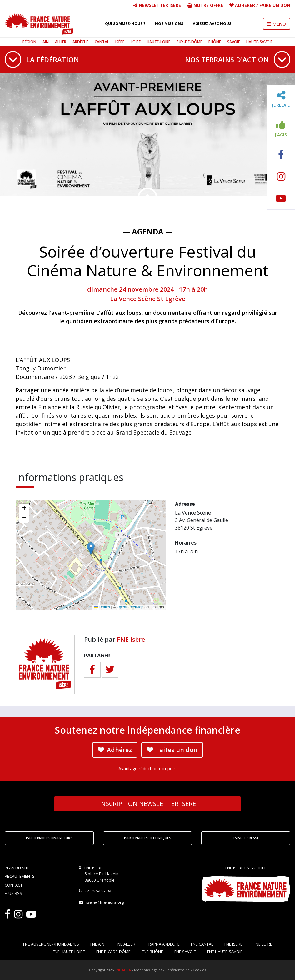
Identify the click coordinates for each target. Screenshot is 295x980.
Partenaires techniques (148, 838)
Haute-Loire (159, 42)
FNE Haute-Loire (69, 952)
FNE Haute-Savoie (225, 952)
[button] (91, 548)
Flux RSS (13, 893)
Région (29, 42)
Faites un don (172, 750)
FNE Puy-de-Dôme (113, 952)
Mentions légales (148, 970)
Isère (120, 42)
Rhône (215, 42)
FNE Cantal (202, 944)
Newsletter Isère (157, 5)
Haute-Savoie (259, 42)
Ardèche (80, 42)
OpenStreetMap (130, 607)
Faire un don (275, 5)
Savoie (234, 42)
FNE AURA (123, 970)
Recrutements (20, 876)
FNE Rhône (152, 952)
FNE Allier (125, 944)
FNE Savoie (185, 952)
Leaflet (102, 607)
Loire (136, 42)
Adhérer (245, 5)
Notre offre (205, 5)
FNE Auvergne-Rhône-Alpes (51, 944)
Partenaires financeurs (49, 838)
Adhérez (115, 750)
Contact (14, 885)
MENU (277, 24)
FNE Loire (263, 944)
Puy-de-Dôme (189, 42)
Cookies (199, 970)
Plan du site (17, 868)
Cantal (102, 42)
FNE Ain (97, 944)
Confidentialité (177, 970)
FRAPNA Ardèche (163, 944)
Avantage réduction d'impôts (147, 769)
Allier (61, 42)
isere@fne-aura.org (105, 902)
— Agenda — (148, 231)
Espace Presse (246, 838)
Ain (46, 42)
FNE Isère (131, 639)
